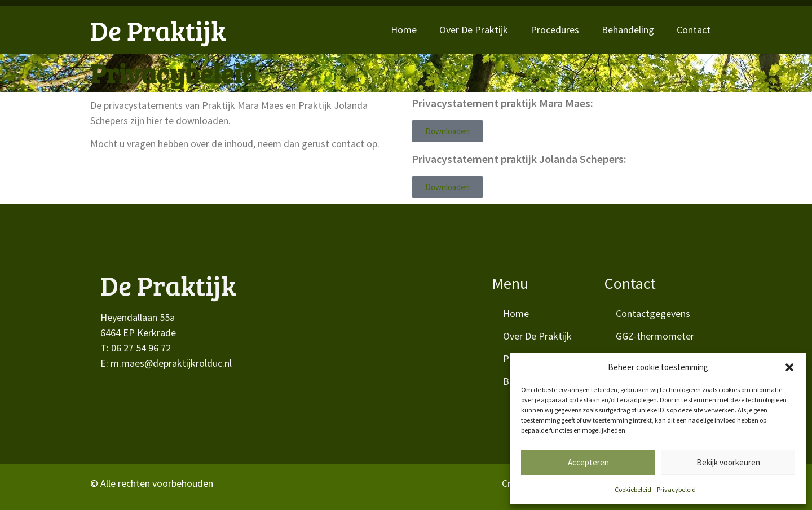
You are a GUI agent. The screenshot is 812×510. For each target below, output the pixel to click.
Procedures (555, 30)
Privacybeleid (676, 489)
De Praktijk (158, 30)
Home (404, 30)
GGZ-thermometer (655, 336)
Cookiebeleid (633, 489)
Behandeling (628, 30)
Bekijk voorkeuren (728, 462)
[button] (789, 367)
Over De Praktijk (474, 30)
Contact (694, 30)
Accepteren (588, 462)
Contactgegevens (653, 313)
